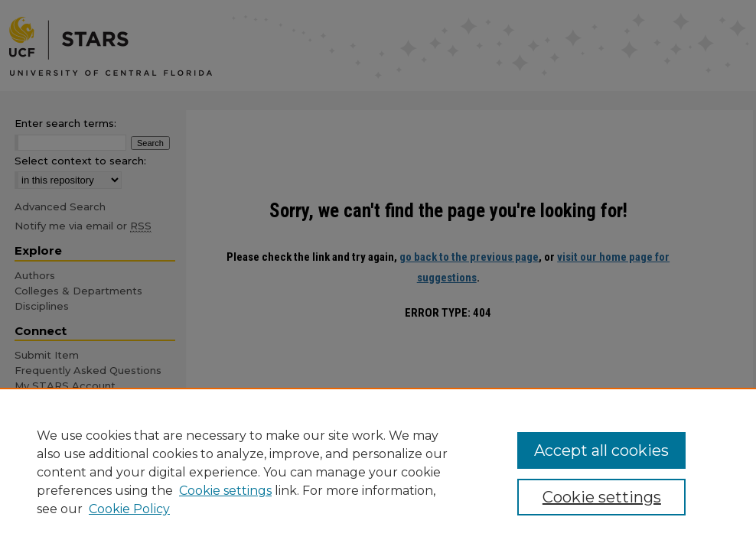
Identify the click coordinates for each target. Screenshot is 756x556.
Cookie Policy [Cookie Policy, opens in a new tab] (129, 509)
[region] (378, 472)
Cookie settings (225, 491)
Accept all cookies (601, 450)
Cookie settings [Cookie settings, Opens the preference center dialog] (602, 497)
